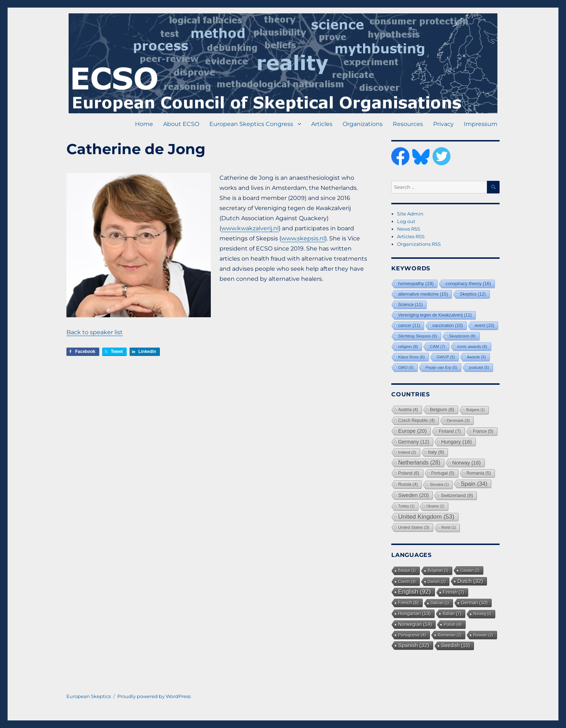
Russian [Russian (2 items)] (483, 635)
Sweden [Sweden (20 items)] (413, 495)
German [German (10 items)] (474, 603)
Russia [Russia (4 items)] (408, 484)
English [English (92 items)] (415, 592)
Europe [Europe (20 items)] (412, 431)
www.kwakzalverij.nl (250, 228)
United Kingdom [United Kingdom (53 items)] (426, 517)
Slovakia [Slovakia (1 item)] (439, 485)
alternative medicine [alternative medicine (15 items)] (423, 294)
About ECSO (181, 124)
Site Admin (410, 214)
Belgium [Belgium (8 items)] (442, 409)
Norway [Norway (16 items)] (467, 463)
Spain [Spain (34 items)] (474, 484)
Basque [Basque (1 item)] (407, 570)
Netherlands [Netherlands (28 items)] (419, 463)
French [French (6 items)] (408, 603)
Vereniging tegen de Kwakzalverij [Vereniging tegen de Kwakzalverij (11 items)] (435, 315)
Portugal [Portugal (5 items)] (443, 473)
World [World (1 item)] (449, 528)
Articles (322, 124)
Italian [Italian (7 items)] (452, 614)
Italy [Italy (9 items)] (436, 452)
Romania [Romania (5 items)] (479, 473)
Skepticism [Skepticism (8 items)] (462, 336)
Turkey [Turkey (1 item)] (406, 506)
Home (144, 124)
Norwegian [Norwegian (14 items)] (415, 624)
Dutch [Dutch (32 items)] (470, 581)
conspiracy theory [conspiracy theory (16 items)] (468, 284)
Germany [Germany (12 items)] (414, 442)
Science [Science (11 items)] (410, 305)
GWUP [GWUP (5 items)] (446, 357)
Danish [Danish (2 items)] (437, 581)
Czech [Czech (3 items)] (407, 581)
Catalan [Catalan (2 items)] (470, 570)
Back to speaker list (95, 332)
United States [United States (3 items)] (414, 527)
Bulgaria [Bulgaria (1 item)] (475, 410)
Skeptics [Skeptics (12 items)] (473, 294)
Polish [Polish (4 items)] (452, 624)
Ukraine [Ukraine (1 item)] (435, 506)
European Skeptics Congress (251, 124)
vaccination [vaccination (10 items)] (447, 326)
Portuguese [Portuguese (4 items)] (412, 635)
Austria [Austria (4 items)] (408, 410)
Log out (406, 221)
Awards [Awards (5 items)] (476, 357)
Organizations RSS (419, 244)
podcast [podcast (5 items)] (479, 367)
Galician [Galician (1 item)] (440, 603)
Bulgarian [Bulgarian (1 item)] (438, 570)
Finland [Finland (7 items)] (450, 431)
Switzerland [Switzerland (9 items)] (457, 495)
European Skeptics (89, 696)
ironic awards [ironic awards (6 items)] (472, 346)
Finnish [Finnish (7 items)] (454, 592)
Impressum (481, 124)
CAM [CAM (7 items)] (438, 346)
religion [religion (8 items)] (408, 346)
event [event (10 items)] (484, 326)
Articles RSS (411, 236)
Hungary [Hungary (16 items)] (456, 442)
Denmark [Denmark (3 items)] (458, 420)
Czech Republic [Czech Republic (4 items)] (417, 420)
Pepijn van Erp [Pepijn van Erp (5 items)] (441, 367)
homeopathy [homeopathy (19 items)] (416, 284)
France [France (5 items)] (483, 431)
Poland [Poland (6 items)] (409, 473)
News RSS (409, 229)
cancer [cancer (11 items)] (409, 326)
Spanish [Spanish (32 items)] (414, 645)
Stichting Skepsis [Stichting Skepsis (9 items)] (418, 336)
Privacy (443, 124)
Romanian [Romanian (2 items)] (450, 635)
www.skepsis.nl (303, 238)
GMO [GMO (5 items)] (406, 367)
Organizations (363, 124)
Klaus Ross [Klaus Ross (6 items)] (412, 357)
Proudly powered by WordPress (154, 696)
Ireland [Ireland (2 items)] (407, 452)
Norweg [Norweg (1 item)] (482, 614)
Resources (408, 124)
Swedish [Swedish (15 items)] (456, 646)
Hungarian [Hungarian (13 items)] (414, 613)
